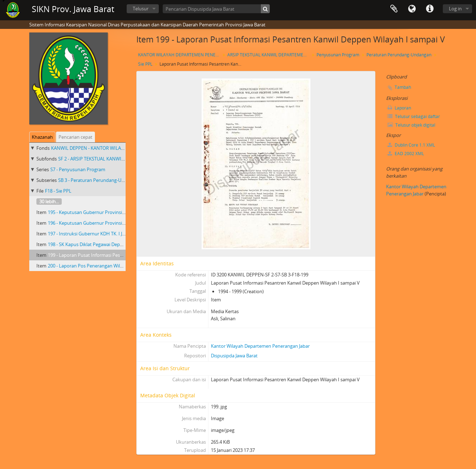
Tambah (403, 87)
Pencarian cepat (75, 137)
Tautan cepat (430, 9)
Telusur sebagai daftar (414, 116)
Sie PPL (145, 64)
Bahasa (412, 9)
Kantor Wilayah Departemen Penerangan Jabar (260, 346)
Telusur (141, 9)
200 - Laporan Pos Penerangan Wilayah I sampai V (100, 266)
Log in (455, 9)
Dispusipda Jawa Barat (234, 356)
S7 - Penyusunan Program (78, 169)
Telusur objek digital (411, 125)
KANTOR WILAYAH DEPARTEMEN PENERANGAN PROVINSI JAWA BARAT (180, 55)
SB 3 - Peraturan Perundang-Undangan (99, 180)
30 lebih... (49, 202)
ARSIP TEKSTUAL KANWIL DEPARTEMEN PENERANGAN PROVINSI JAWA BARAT (269, 55)
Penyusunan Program (338, 55)
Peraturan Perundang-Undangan (399, 55)
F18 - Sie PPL (58, 191)
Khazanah (42, 137)
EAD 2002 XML (406, 154)
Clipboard (394, 9)
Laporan (399, 108)
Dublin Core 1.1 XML (411, 145)
